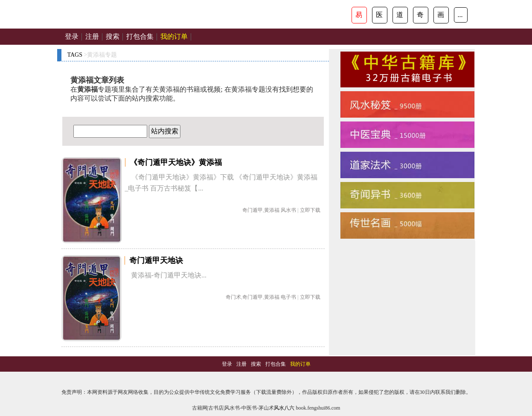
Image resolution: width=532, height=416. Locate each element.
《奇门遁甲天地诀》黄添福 (176, 162)
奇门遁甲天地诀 (156, 260)
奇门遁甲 (253, 210)
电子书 (288, 297)
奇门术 (233, 297)
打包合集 (140, 36)
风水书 (288, 210)
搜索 (113, 36)
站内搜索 (165, 131)
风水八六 (284, 408)
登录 (72, 36)
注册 (92, 36)
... (460, 15)
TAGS (75, 55)
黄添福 (272, 210)
